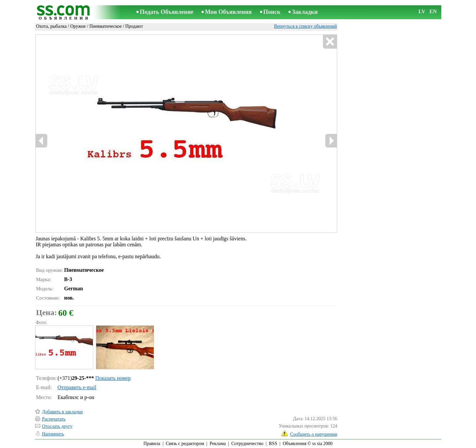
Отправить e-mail (77, 387)
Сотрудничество (247, 444)
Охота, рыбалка (51, 26)
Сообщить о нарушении (314, 434)
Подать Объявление (167, 12)
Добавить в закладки (62, 412)
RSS (273, 444)
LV (422, 11)
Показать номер (113, 378)
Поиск (272, 12)
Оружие (78, 26)
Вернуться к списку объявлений (305, 26)
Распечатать (54, 419)
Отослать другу (57, 426)
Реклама (218, 444)
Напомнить (53, 434)
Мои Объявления (228, 12)
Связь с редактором (185, 444)
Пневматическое (105, 26)
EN (433, 11)
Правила (152, 444)
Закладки (305, 12)
